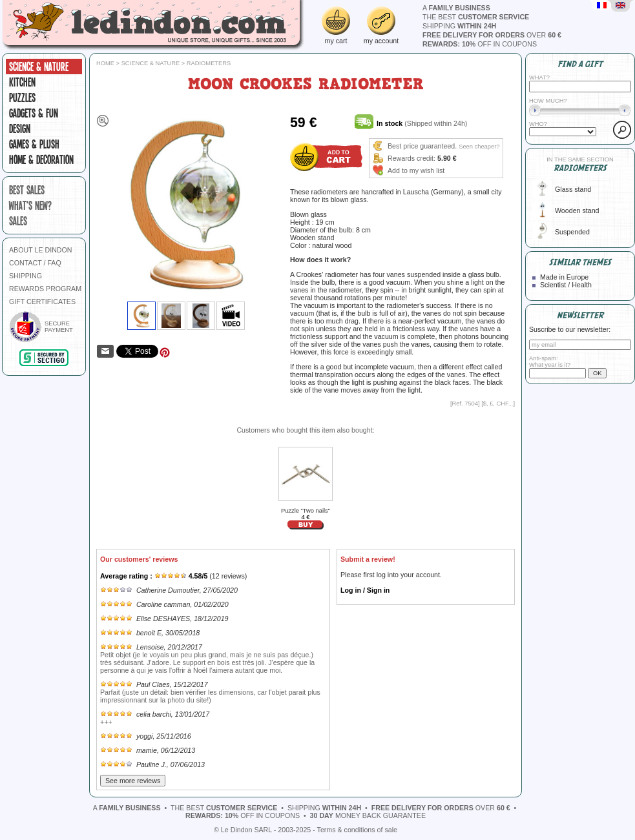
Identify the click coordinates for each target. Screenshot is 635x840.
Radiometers (209, 63)
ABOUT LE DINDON (41, 250)
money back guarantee (368, 815)
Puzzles (22, 97)
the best (476, 17)
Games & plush (34, 144)
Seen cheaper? (479, 147)
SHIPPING (26, 276)
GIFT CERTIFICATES (42, 302)
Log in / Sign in (365, 590)
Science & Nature (39, 67)
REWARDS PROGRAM (45, 289)
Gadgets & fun (34, 113)
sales (18, 221)
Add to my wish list (416, 170)
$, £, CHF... (498, 404)
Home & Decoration (41, 159)
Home (105, 63)
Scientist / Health (566, 285)
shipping (459, 26)
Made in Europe (564, 277)
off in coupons (480, 44)
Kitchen (22, 82)
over (492, 35)
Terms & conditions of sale (357, 830)
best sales (27, 190)
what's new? (30, 205)
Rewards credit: (411, 158)
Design (20, 128)
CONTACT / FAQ (35, 263)
